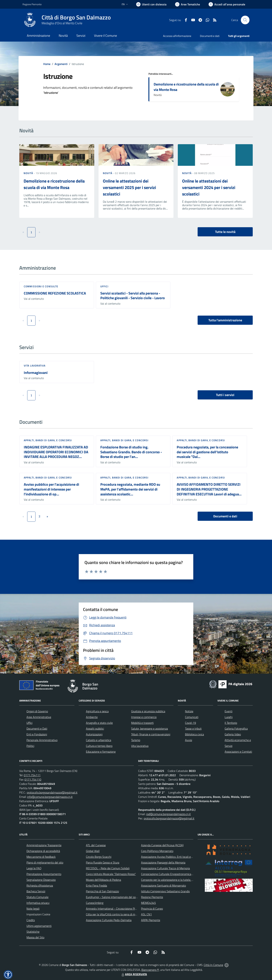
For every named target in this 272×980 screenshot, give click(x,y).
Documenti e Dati (37, 729)
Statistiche (33, 932)
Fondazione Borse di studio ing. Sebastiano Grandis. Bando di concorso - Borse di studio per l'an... (131, 452)
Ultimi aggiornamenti (39, 926)
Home (47, 64)
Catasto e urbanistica (99, 740)
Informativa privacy (38, 903)
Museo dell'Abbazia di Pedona (103, 880)
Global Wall (93, 851)
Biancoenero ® (150, 970)
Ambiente (92, 717)
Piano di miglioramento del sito (45, 862)
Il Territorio (231, 723)
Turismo (136, 740)
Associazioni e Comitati (238, 752)
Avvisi (189, 740)
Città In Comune (213, 965)
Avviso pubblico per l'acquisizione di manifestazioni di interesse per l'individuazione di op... (51, 489)
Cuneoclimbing (95, 903)
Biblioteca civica (194, 734)
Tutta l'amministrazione (225, 320)
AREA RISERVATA (134, 974)
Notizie (189, 711)
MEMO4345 (148, 903)
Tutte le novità (225, 232)
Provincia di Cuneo (152, 909)
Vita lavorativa (35, 366)
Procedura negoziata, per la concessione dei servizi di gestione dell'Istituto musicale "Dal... (207, 452)
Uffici (104, 286)
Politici (30, 746)
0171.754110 (33, 779)
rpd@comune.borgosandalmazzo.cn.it (168, 814)
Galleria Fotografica (236, 729)
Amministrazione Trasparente (44, 845)
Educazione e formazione (101, 752)
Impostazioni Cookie (38, 914)
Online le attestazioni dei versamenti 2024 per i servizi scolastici (209, 187)
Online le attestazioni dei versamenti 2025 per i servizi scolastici (129, 187)
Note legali (33, 909)
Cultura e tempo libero (99, 746)
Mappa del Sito (35, 937)
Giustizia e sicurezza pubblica (148, 711)
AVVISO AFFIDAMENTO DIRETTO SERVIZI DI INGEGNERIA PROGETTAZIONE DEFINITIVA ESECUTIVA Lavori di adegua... (209, 489)
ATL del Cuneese (96, 845)
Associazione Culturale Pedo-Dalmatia (109, 920)
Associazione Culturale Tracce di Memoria (165, 868)
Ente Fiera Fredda (96, 885)
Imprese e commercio (144, 717)
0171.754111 (32, 775)
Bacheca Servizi (36, 891)
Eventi (228, 711)
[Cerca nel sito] (245, 20)
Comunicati (192, 717)
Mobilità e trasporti (142, 723)
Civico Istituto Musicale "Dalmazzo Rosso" (111, 874)
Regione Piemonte (152, 897)
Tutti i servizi (225, 395)
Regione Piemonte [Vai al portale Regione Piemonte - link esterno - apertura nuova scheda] (32, 4)
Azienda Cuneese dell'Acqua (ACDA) (162, 845)
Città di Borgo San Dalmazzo (76, 17)
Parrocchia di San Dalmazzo (102, 891)
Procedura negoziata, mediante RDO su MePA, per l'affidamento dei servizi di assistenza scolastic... (130, 489)
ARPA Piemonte (151, 920)
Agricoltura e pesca (97, 711)
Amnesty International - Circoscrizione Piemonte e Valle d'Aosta (124, 909)
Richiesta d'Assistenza (40, 885)
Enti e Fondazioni (37, 734)
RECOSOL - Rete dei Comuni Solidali (108, 868)
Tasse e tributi (193, 729)
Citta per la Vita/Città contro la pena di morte (113, 914)
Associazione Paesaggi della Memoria (163, 862)
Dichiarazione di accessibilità (43, 851)
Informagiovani (36, 373)
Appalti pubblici (95, 729)
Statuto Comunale (37, 897)
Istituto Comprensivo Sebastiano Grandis (165, 891)
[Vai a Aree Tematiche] (188, 4)
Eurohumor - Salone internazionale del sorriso (113, 897)
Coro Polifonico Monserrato (157, 851)
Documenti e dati (225, 516)
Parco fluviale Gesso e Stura (103, 862)
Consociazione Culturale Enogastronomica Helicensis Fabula (177, 874)
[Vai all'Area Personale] (227, 4)
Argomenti (61, 64)
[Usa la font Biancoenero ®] (151, 4)
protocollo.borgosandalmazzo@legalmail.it (52, 792)
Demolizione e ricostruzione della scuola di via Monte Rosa (186, 87)
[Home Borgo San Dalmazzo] (67, 20)
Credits (31, 920)
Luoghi (229, 717)
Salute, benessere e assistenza (150, 729)
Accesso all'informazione (177, 36)
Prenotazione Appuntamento (44, 874)
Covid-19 (190, 723)
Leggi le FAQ (34, 868)
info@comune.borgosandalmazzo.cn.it (50, 797)
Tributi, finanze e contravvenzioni (151, 734)
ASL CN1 (146, 914)
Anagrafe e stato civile (99, 723)
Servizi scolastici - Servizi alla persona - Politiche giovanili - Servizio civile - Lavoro (133, 296)
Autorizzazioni (94, 734)
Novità (29, 173)
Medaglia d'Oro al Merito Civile (62, 23)
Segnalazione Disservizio (41, 880)
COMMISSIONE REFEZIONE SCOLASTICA (55, 293)
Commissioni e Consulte (41, 286)
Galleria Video (233, 734)
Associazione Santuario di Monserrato (163, 885)
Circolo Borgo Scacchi (99, 857)
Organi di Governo (37, 711)
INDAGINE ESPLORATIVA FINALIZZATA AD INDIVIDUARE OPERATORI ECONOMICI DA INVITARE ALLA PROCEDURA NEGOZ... (56, 452)
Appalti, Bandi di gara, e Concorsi (48, 440)
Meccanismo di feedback (41, 857)
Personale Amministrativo (42, 740)
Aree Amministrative (39, 717)
